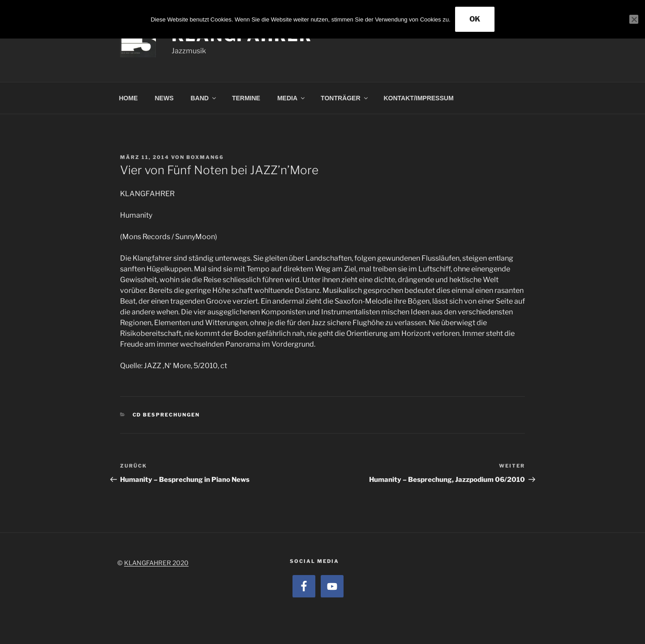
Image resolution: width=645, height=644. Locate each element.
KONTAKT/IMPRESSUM (419, 98)
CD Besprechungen (166, 415)
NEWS (164, 98)
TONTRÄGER (345, 98)
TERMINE (246, 98)
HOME (129, 98)
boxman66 (205, 157)
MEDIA (292, 98)
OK (475, 19)
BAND (204, 98)
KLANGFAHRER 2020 (156, 563)
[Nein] (634, 19)
